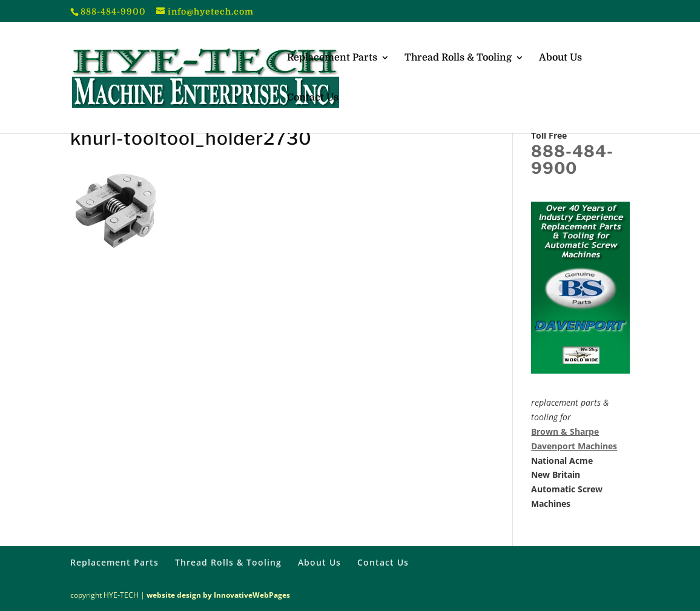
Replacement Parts (332, 58)
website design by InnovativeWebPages (218, 595)
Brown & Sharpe (565, 431)
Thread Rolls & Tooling (458, 58)
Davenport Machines (574, 446)
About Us (560, 58)
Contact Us (313, 98)
